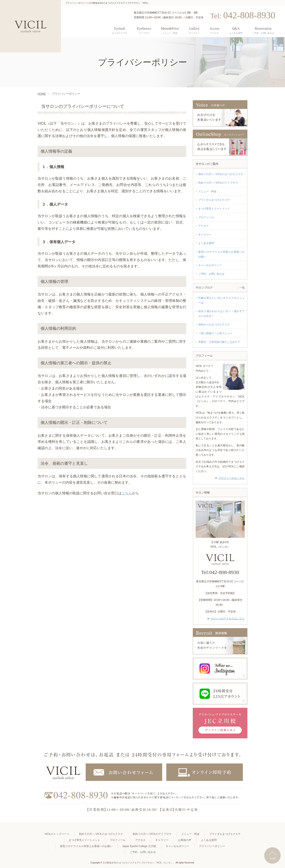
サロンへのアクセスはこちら (228, 619)
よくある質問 (206, 243)
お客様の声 (185, 840)
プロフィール (206, 217)
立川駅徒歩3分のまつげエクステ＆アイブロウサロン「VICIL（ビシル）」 (139, 863)
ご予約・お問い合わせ (211, 274)
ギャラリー (205, 235)
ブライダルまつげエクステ (214, 200)
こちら (127, 493)
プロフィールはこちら (231, 478)
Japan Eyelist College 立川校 (139, 846)
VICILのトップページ (57, 834)
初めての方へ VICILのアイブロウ (152, 834)
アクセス (203, 226)
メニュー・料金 (207, 191)
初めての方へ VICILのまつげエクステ (101, 834)
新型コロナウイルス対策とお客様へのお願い (221, 254)
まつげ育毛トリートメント (214, 209)
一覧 (242, 288)
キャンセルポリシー (210, 265)
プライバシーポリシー (212, 846)
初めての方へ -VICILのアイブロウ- (218, 183)
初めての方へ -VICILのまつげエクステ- (221, 174)
